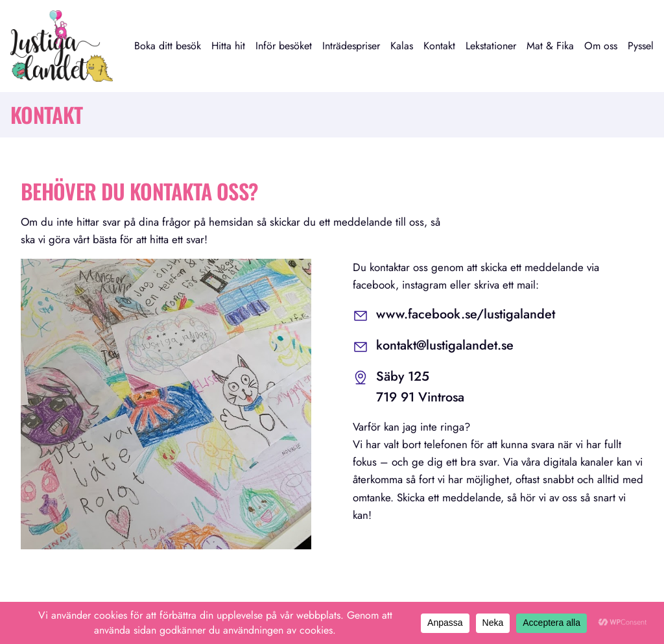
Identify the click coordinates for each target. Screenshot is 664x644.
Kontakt (439, 46)
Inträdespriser (351, 46)
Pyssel (641, 46)
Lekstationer (491, 46)
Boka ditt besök (168, 46)
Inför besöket (284, 46)
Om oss (601, 46)
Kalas (402, 46)
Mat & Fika (550, 46)
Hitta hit (228, 46)
